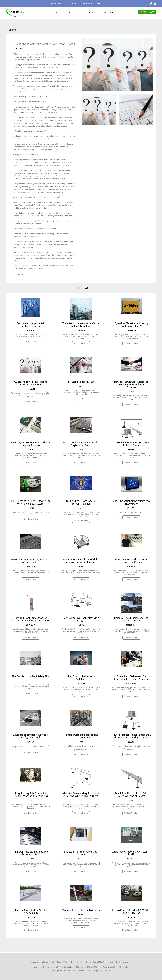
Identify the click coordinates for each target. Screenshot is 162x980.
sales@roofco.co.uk (92, 3)
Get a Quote (147, 12)
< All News (11, 30)
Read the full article (31, 341)
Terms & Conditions (110, 967)
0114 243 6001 (72, 3)
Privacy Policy (124, 967)
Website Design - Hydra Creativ (98, 971)
